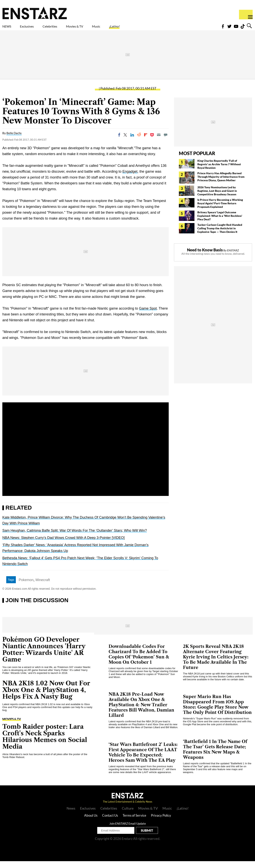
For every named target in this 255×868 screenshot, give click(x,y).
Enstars (35, 13)
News (71, 815)
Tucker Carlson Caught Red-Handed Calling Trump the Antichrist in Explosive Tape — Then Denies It (220, 235)
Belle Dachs (14, 140)
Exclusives (36, 29)
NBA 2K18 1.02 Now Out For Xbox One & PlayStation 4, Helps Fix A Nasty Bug (46, 697)
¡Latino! (155, 29)
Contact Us (110, 822)
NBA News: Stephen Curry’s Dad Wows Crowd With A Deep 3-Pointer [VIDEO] (64, 545)
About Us (91, 822)
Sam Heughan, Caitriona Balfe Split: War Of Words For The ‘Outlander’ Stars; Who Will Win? (75, 537)
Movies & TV (102, 29)
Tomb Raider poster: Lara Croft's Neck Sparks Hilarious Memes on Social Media (45, 743)
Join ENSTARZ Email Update (128, 830)
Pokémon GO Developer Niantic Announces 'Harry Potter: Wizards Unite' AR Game (44, 656)
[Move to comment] (166, 142)
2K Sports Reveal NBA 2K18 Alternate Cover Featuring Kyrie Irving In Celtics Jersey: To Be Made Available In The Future (216, 664)
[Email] (159, 142)
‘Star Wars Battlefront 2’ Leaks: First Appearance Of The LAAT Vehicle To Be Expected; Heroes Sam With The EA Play (143, 759)
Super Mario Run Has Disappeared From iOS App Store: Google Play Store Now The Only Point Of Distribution (217, 711)
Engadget (130, 178)
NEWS (9, 29)
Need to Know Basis (205, 257)
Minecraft (43, 587)
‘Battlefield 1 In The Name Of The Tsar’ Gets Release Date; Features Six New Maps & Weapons (215, 756)
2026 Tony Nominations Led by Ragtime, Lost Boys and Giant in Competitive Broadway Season (217, 198)
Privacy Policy (161, 822)
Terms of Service (134, 822)
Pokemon (26, 587)
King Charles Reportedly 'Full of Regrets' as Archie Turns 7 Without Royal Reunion (219, 171)
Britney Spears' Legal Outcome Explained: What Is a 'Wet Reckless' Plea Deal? (220, 223)
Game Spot (148, 315)
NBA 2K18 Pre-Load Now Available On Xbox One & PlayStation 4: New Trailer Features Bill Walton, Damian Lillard (141, 712)
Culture (128, 815)
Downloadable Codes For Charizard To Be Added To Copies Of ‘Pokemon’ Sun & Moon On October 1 (139, 661)
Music (131, 29)
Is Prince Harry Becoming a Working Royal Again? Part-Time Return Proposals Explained (220, 210)
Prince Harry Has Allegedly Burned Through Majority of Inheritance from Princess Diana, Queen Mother (221, 184)
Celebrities (68, 29)
